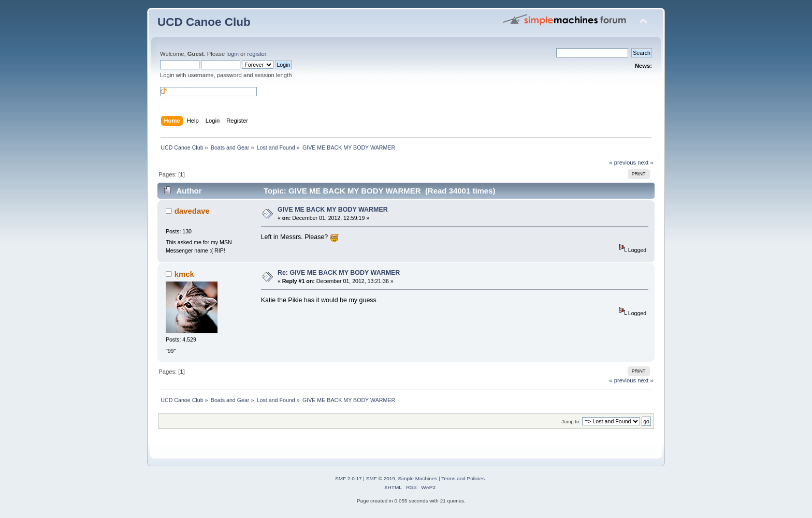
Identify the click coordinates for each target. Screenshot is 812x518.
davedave (192, 211)
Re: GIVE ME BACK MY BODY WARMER (339, 273)
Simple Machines (417, 478)
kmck (184, 274)
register (257, 54)
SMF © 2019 (381, 478)
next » (646, 162)
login (233, 54)
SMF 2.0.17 (349, 478)
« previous (622, 162)
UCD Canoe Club (204, 22)
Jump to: (571, 421)
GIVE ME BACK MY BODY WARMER (333, 210)
